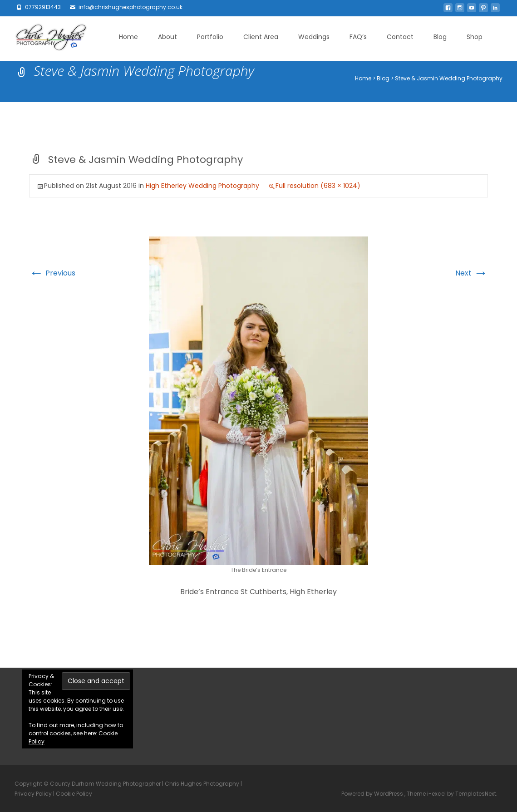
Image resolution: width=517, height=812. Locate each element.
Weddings (314, 37)
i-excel (437, 794)
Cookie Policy (74, 794)
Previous (52, 273)
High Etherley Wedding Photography (202, 186)
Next (472, 273)
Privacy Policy (33, 794)
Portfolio (210, 37)
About (167, 37)
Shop (475, 37)
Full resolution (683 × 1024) (318, 186)
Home (128, 37)
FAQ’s (358, 37)
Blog (440, 37)
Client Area (261, 37)
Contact (400, 37)
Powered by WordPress (373, 794)
